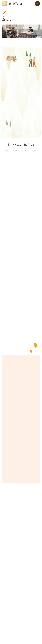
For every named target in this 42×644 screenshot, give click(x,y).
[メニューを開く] (37, 4)
